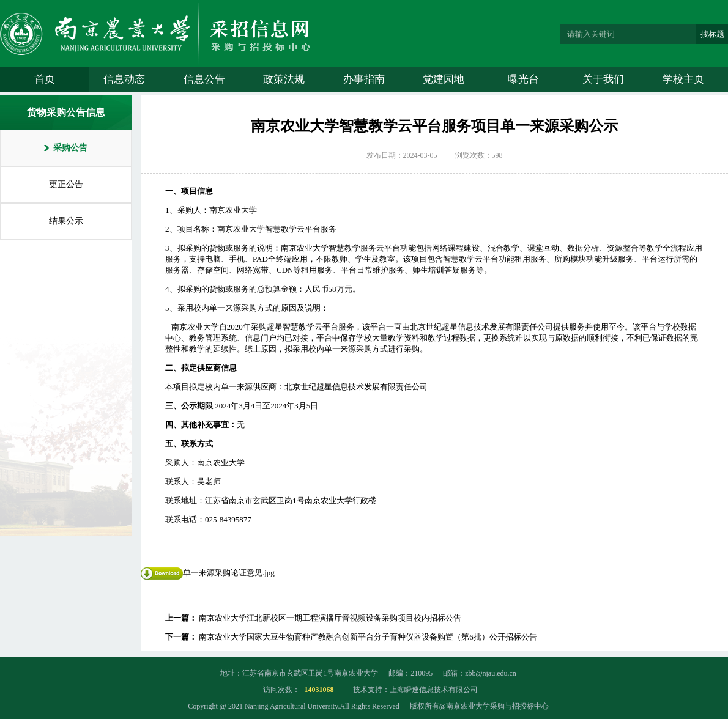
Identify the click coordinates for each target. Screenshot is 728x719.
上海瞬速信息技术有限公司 (434, 690)
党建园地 (444, 79)
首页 (45, 79)
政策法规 (284, 79)
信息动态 (124, 79)
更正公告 (66, 184)
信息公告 (204, 79)
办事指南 (364, 79)
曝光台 (523, 79)
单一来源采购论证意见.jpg (208, 573)
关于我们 (603, 79)
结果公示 (66, 221)
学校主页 (683, 79)
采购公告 (70, 148)
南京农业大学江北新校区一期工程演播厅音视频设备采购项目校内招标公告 (330, 618)
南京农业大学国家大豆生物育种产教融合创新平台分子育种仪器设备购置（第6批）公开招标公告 (368, 637)
